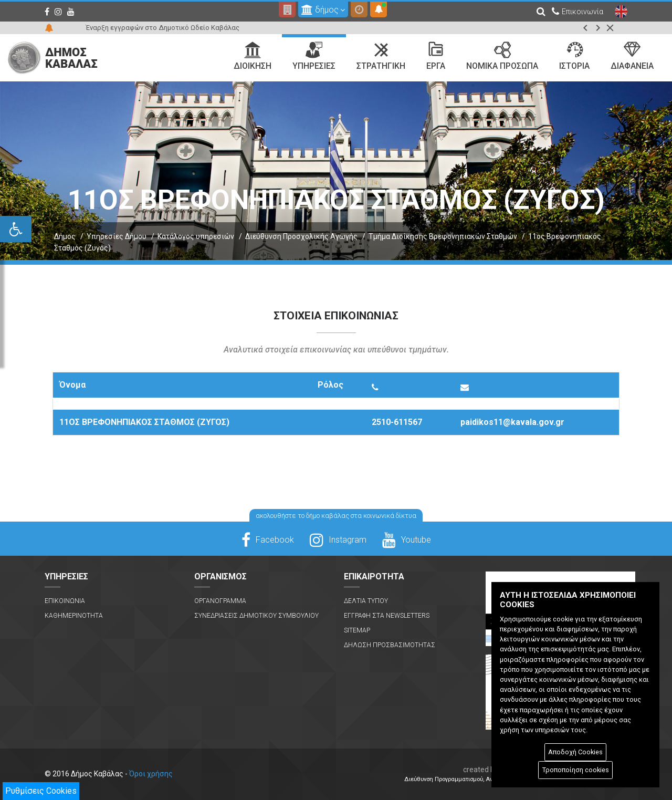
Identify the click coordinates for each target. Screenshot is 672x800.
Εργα (436, 56)
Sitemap (357, 630)
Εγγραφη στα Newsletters (387, 616)
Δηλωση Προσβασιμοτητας (390, 645)
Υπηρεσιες (314, 56)
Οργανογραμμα (220, 601)
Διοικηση (253, 56)
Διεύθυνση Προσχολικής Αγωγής (301, 236)
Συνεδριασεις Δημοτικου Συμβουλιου (256, 616)
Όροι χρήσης (151, 774)
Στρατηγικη (381, 56)
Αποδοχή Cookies (575, 752)
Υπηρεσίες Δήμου (117, 236)
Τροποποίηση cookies (576, 770)
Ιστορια (574, 56)
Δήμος (65, 236)
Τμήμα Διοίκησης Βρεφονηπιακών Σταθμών (443, 236)
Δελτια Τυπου (366, 601)
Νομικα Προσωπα (502, 56)
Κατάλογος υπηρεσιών (196, 236)
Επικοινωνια (65, 601)
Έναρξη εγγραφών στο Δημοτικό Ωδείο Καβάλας (162, 28)
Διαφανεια (632, 56)
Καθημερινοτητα (74, 616)
